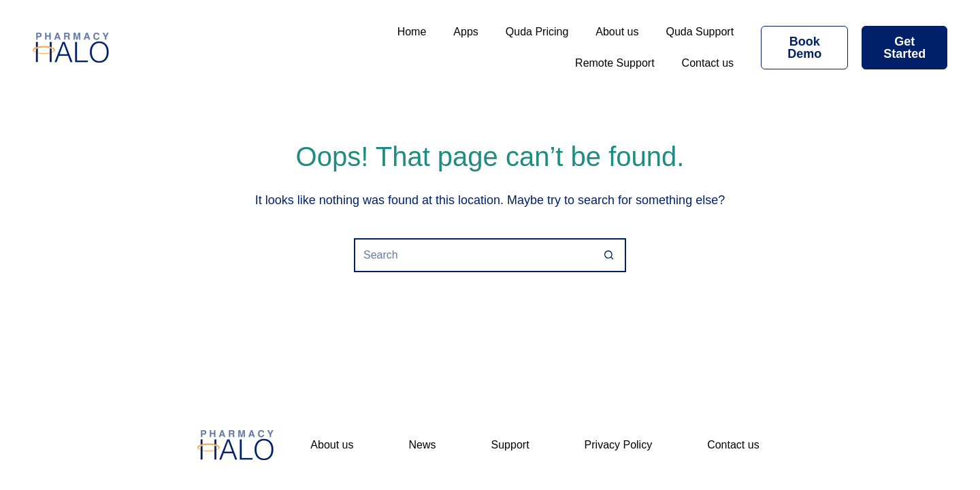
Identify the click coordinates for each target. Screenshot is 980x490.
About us (617, 32)
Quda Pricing (537, 32)
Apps (465, 32)
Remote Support (615, 63)
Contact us (708, 63)
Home (412, 32)
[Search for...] (473, 255)
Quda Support (700, 32)
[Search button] (609, 255)
